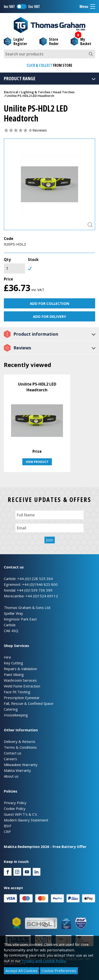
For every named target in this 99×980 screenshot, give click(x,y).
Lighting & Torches (36, 92)
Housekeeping (16, 715)
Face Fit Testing (17, 692)
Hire (7, 657)
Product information (50, 334)
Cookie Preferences (59, 971)
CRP (7, 832)
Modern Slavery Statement (26, 820)
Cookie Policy (15, 808)
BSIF (8, 826)
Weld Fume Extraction (22, 686)
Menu (87, 7)
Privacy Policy (15, 803)
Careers (10, 759)
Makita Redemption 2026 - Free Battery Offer (45, 847)
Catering (11, 709)
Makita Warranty (17, 770)
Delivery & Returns (20, 741)
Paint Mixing (14, 674)
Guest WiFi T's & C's (20, 814)
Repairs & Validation (20, 669)
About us (11, 776)
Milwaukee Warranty (21, 765)
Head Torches (64, 92)
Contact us (13, 753)
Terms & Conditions (20, 747)
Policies (11, 791)
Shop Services (16, 646)
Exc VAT (34, 7)
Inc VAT (9, 7)
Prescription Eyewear (22, 698)
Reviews (50, 348)
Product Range (50, 78)
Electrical (11, 92)
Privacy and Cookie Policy (44, 961)
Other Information (21, 730)
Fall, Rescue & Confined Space (29, 703)
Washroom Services (20, 680)
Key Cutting (13, 663)
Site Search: (4, 50)
